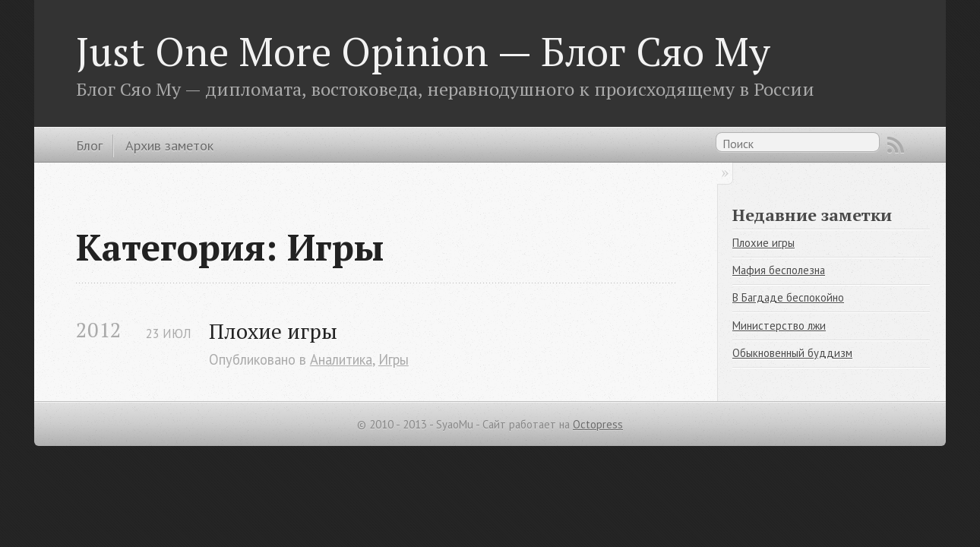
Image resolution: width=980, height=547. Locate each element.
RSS (896, 145)
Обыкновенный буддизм (792, 353)
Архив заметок (169, 145)
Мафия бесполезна (779, 270)
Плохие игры (273, 331)
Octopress (598, 424)
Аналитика (341, 359)
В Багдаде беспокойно (788, 297)
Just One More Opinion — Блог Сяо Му (423, 51)
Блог (89, 145)
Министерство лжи (779, 326)
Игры (394, 359)
